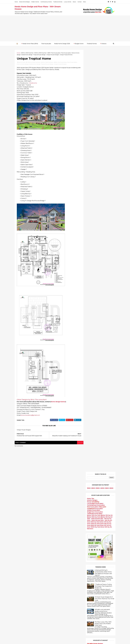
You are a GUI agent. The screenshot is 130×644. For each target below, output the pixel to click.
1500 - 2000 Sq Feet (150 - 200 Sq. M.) (97, 97)
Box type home (55, 532)
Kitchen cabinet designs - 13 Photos (101, 529)
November (21, 501)
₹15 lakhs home (90, 225)
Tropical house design (45, 55)
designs (90, 78)
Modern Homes (37, 2)
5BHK (105, 66)
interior (52, 530)
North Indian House (56, 593)
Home (18, 2)
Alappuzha (20, 561)
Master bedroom (55, 603)
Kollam (19, 569)
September (22, 505)
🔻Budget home (78, 44)
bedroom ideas (54, 576)
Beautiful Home (55, 523)
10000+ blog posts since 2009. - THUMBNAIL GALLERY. (30, 642)
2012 (20, 548)
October (21, 503)
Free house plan (46, 44)
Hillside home (54, 621)
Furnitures (53, 623)
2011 (20, 550)
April (20, 517)
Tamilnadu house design (58, 578)
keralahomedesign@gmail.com (94, 596)
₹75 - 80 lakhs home (92, 243)
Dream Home (54, 613)
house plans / (95, 85)
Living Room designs (56, 562)
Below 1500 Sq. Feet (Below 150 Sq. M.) (98, 95)
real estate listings (98, 560)
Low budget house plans (93, 81)
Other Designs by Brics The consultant (34, 400)
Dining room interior (56, 584)
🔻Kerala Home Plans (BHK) (29, 44)
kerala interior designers (58, 605)
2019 (20, 532)
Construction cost (56, 568)
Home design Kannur (60, 402)
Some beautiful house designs (99, 502)
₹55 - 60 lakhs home (92, 237)
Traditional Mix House (57, 615)
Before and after (55, 633)
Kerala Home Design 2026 (62, 44)
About (76, 2)
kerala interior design (57, 556)
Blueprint (53, 627)
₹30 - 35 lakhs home (92, 230)
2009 (20, 555)
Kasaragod (20, 567)
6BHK (110, 66)
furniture (108, 550)
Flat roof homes (55, 515)
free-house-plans (68, 53)
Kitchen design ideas (56, 589)
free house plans (58, 53)
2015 (20, 541)
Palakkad (20, 576)
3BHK (96, 66)
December (21, 498)
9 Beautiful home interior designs (100, 495)
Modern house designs (57, 511)
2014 (20, 543)
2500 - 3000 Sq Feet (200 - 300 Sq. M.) (98, 98)
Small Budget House (56, 528)
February (21, 522)
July (19, 510)
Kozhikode (20, 572)
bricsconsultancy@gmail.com (32, 415)
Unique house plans (92, 88)
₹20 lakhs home (90, 227)
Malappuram (21, 574)
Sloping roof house (56, 517)
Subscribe (99, 273)
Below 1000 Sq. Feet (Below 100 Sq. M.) (98, 93)
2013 (20, 546)
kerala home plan (55, 521)
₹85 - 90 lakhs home (91, 247)
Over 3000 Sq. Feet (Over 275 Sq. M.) (97, 100)
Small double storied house (59, 542)
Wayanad (20, 582)
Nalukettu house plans (57, 625)
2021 (20, 527)
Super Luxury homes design (59, 550)
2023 (20, 494)
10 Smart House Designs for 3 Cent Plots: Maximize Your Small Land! (103, 177)
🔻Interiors (103, 44)
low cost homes (55, 595)
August (20, 508)
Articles (52, 566)
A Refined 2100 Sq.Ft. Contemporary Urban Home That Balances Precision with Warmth (101, 151)
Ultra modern (54, 572)
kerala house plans (56, 617)
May (19, 515)
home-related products (98, 552)
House (91, 80)
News (86, 2)
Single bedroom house (57, 635)
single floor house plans (57, 570)
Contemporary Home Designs (59, 513)
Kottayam (20, 571)
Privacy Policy (89, 325)
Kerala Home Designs (26, 2)
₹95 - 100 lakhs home (92, 250)
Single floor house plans (93, 90)
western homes (55, 599)
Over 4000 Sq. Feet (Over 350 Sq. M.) (97, 102)
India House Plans (55, 519)
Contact (81, 2)
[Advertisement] (65, 28)
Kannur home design (25, 64)
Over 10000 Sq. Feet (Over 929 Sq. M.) (97, 105)
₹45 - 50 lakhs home (91, 233)
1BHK (87, 66)
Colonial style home (56, 538)
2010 (20, 553)
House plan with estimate (58, 582)
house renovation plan (57, 607)
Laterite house (54, 609)
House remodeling (56, 611)
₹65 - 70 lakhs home (91, 240)
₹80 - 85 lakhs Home (91, 245)
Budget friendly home (57, 560)
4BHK (51, 53)
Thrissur (19, 581)
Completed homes (56, 558)
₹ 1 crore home (90, 252)
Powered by (99, 278)
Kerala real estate (55, 631)
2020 (20, 529)
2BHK (91, 66)
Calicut (27, 572)
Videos (52, 574)
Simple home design (56, 591)
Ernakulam (20, 562)
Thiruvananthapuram (23, 579)
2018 (20, 534)
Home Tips (89, 76)
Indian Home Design (56, 552)
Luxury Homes (69, 2)
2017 (20, 536)
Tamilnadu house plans (93, 91)
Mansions (88, 107)
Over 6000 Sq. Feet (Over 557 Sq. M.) (97, 103)
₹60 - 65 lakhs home (91, 238)
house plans (93, 86)
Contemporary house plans (94, 83)
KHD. (52, 642)
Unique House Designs (58, 55)
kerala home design (32, 55)
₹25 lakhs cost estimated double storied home (100, 188)
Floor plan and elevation (57, 544)
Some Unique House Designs (99, 509)
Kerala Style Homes (56, 540)
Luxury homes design (57, 525)
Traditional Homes (60, 2)
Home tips (53, 619)
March (20, 519)
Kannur (19, 566)
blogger (78, 443)
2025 (20, 489)
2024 (20, 492)
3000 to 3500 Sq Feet (42, 53)
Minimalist (53, 601)
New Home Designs (56, 546)
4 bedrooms (35, 83)
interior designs (99, 550)
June (20, 512)
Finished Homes (92, 44)
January (21, 524)
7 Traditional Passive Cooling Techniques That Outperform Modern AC (102, 164)
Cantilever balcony (56, 629)
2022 (20, 496)
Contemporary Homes (48, 2)
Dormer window (55, 580)
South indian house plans (58, 554)
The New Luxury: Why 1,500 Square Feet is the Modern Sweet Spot (101, 201)
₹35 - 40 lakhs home (91, 232)
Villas (51, 534)
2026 (20, 487)
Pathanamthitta (22, 577)
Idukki (19, 564)
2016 (20, 539)
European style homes (57, 597)
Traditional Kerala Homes (58, 548)
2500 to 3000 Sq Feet (29, 53)
